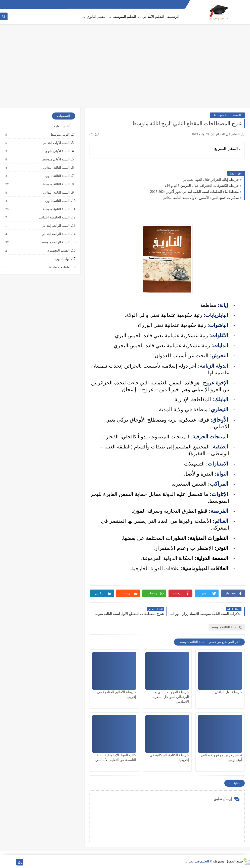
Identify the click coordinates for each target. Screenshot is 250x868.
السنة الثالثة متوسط (227, 115)
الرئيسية (173, 17)
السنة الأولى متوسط (56, 159)
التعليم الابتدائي (153, 17)
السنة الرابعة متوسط (55, 242)
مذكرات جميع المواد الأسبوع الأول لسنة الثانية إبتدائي (201, 198)
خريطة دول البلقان (228, 692)
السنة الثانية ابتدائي (56, 193)
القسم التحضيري (58, 251)
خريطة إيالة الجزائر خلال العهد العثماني (211, 180)
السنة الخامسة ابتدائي (54, 217)
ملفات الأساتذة (59, 267)
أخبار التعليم (61, 126)
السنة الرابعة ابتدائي (56, 234)
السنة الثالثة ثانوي (57, 176)
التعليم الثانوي (97, 17)
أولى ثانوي (62, 259)
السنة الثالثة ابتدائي (56, 168)
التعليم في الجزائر (197, 861)
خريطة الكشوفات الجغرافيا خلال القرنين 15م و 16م (202, 186)
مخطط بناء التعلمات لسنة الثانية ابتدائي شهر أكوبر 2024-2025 (195, 192)
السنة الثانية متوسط (56, 209)
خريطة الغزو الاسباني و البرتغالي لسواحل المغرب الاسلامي (170, 697)
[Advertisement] (125, 68)
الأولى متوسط (60, 135)
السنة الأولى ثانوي (57, 151)
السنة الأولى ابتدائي (56, 143)
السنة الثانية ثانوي (57, 201)
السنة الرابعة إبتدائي (56, 226)
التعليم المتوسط (125, 17)
